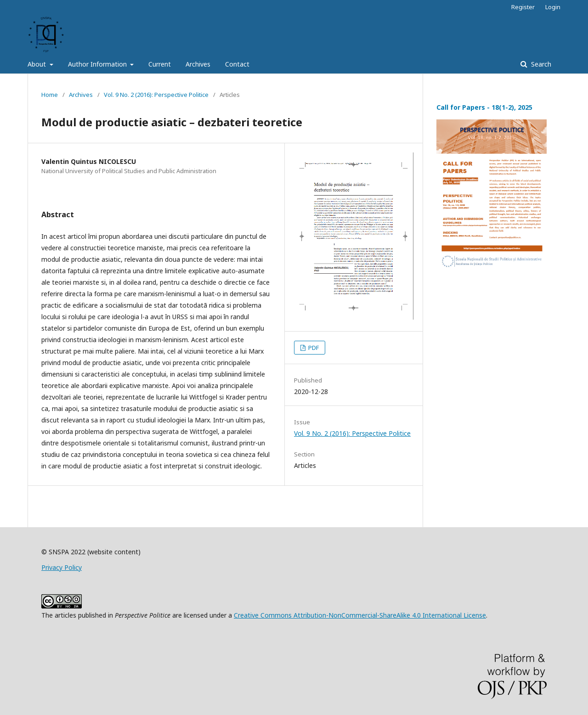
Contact (237, 64)
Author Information (98, 64)
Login (553, 7)
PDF (313, 348)
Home (50, 95)
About (38, 64)
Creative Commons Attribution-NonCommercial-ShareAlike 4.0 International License (360, 615)
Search (540, 64)
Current (160, 64)
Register (523, 7)
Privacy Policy (62, 567)
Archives (198, 64)
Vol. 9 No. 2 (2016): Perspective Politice (156, 95)
